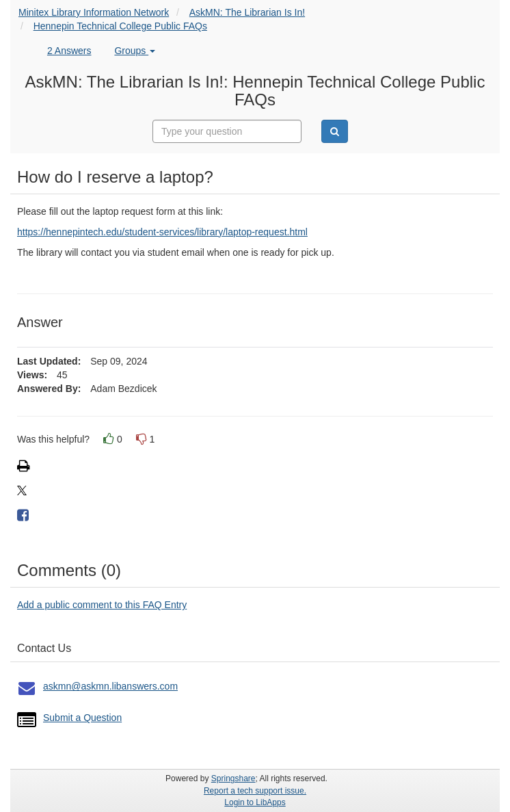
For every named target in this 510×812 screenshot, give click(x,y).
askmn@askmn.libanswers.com (110, 686)
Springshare (233, 778)
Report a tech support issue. (255, 791)
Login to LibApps (255, 802)
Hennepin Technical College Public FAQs (120, 26)
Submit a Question (82, 718)
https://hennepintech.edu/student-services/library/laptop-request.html (162, 232)
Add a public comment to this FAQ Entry (102, 605)
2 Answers (69, 51)
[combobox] (227, 131)
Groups (135, 51)
